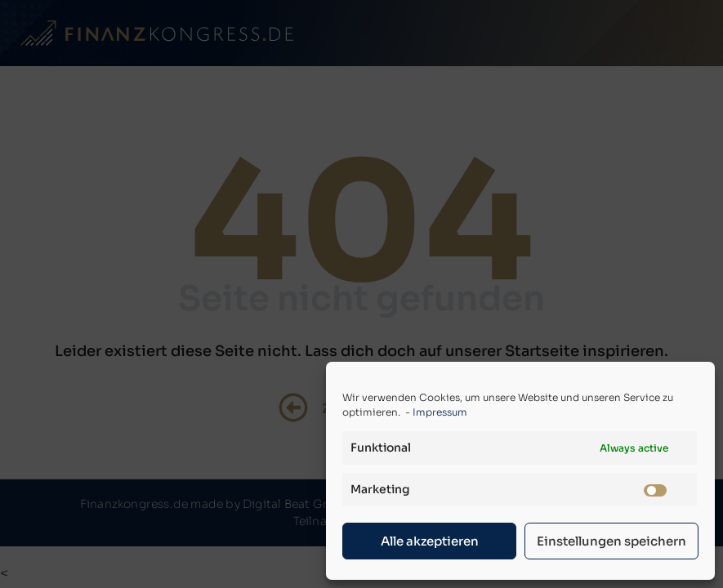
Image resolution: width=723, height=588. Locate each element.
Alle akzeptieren (430, 541)
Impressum (440, 412)
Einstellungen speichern (611, 541)
